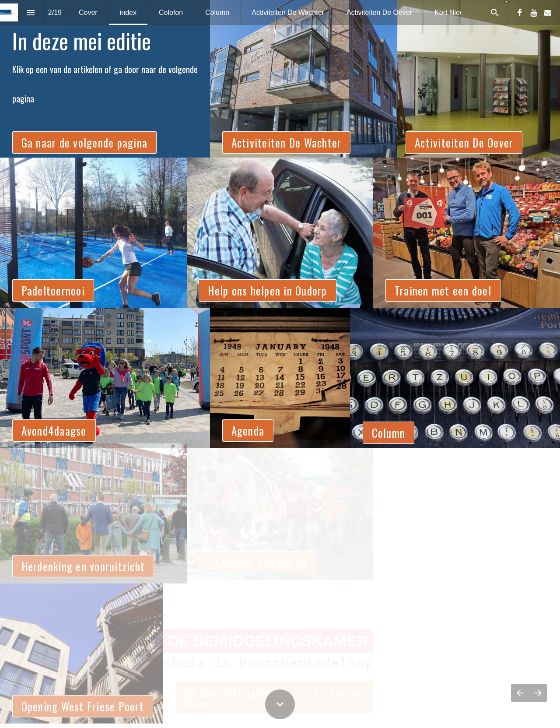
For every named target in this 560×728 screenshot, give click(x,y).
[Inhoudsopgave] (31, 12)
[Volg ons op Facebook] (520, 13)
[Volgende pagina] (538, 693)
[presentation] (280, 79)
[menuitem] (88, 12)
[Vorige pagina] (520, 693)
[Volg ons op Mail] (548, 13)
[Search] (495, 12)
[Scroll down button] (280, 704)
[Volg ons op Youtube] (534, 13)
